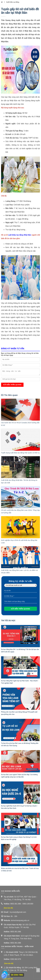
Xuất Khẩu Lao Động (13, 2)
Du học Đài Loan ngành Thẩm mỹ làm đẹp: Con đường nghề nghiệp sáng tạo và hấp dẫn (19, 776)
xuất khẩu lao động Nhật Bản (20, 235)
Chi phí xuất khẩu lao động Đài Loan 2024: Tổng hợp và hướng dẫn (20, 511)
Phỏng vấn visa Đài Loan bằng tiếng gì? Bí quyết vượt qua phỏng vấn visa (19, 713)
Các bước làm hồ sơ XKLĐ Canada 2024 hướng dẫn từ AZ (20, 424)
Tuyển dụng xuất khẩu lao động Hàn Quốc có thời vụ (20, 453)
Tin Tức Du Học (8, 621)
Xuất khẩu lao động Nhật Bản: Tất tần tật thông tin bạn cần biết (19, 481)
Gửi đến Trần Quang (12, 385)
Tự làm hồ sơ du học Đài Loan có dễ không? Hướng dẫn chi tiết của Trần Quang (20, 744)
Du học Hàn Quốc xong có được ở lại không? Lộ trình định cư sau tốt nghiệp (19, 838)
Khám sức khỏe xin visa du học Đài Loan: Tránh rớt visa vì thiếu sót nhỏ (20, 870)
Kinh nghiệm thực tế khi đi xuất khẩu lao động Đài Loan (19, 541)
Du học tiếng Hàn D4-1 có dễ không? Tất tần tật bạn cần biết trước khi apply (20, 651)
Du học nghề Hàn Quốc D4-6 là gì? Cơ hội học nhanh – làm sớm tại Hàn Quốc (20, 807)
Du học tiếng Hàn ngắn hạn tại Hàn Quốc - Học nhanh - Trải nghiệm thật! (20, 682)
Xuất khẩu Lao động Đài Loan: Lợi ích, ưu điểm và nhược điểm (19, 571)
